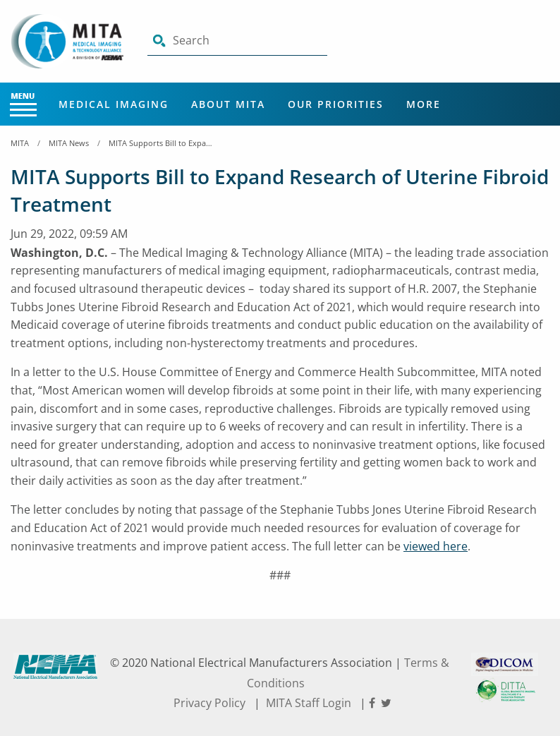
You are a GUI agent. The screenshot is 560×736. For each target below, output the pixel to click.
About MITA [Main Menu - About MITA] (228, 104)
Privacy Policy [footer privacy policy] (209, 703)
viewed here (436, 546)
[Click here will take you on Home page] (68, 40)
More (424, 104)
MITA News (69, 143)
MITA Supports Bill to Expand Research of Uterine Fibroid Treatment (162, 143)
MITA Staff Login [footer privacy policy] (309, 703)
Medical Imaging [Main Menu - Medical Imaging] (114, 104)
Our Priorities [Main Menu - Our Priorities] (336, 104)
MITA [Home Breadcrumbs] (20, 143)
